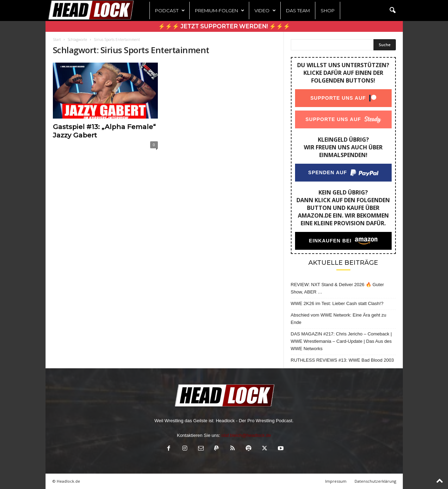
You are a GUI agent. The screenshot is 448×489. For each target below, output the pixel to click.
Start (57, 40)
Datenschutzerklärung (375, 481)
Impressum (336, 481)
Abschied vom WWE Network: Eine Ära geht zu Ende (339, 319)
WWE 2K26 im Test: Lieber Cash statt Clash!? (337, 303)
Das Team (298, 10)
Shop (328, 10)
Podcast (170, 10)
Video (265, 10)
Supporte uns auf (338, 98)
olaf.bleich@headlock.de (246, 435)
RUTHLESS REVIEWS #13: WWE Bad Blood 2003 (342, 360)
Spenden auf (327, 172)
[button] (392, 10)
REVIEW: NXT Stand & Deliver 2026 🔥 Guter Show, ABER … (337, 288)
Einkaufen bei (330, 241)
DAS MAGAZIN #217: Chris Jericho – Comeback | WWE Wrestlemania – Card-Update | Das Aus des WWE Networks (341, 341)
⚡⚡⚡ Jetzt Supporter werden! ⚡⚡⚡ (224, 26)
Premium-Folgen (220, 10)
